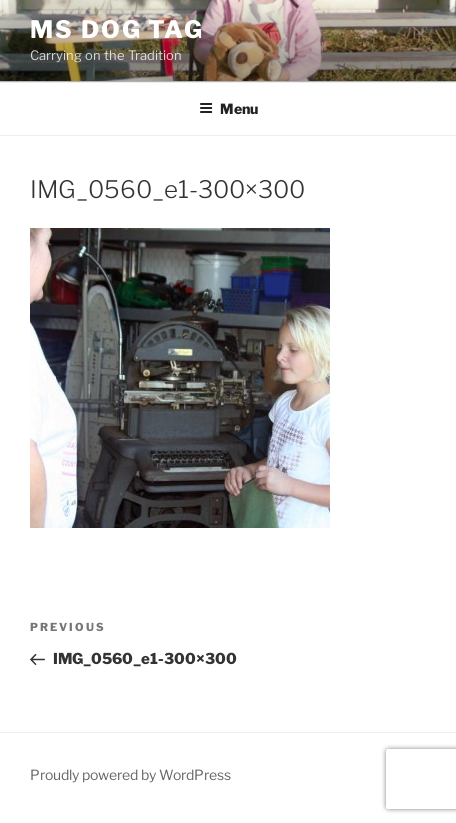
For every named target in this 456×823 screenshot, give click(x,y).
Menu (228, 108)
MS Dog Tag (117, 29)
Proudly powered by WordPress (130, 774)
